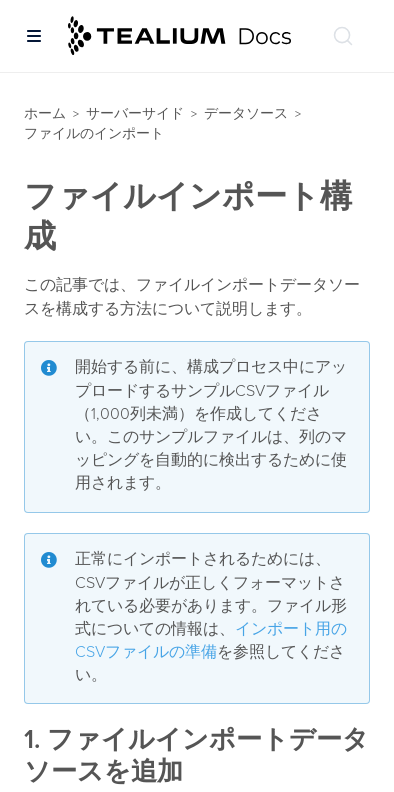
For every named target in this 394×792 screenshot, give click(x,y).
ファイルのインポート (94, 133)
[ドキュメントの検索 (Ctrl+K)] (343, 36)
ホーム (45, 113)
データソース (246, 113)
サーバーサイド (135, 113)
